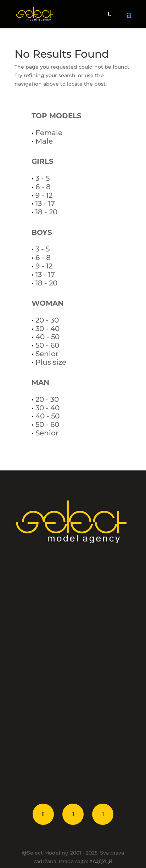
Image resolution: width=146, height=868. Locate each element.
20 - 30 (47, 320)
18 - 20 (46, 212)
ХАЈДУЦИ (101, 861)
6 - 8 (43, 187)
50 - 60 (47, 345)
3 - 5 (43, 178)
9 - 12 (44, 195)
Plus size (51, 362)
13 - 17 (45, 203)
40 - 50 (47, 337)
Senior (47, 354)
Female (49, 133)
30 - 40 (47, 329)
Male (44, 141)
